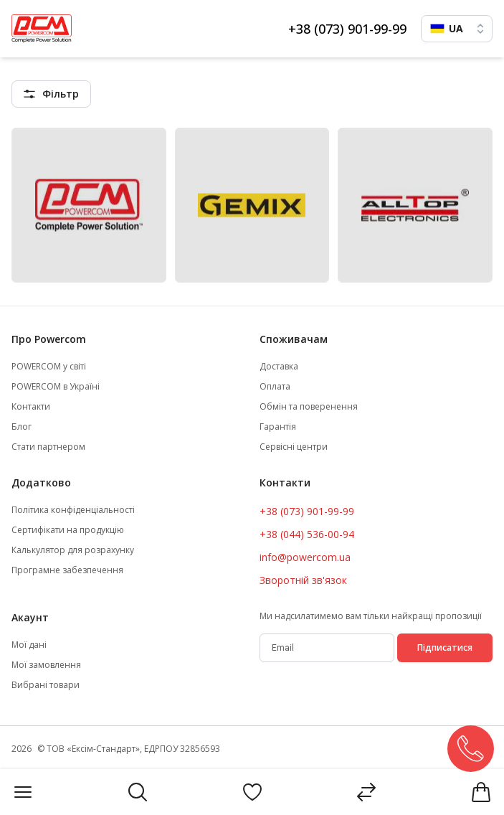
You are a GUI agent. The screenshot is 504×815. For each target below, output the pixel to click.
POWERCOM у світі (49, 367)
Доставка (279, 367)
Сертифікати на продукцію (68, 530)
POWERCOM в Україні (56, 387)
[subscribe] (327, 648)
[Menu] (23, 792)
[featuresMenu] (51, 94)
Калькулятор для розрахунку (73, 550)
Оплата (275, 387)
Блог (22, 427)
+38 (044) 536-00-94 (307, 534)
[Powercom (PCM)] (89, 205)
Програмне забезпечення (67, 570)
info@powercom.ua (305, 557)
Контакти (31, 407)
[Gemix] (252, 205)
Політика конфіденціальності (73, 510)
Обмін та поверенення (309, 407)
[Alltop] (415, 205)
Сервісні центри (294, 447)
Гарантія (278, 427)
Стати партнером (48, 447)
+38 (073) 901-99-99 (347, 29)
